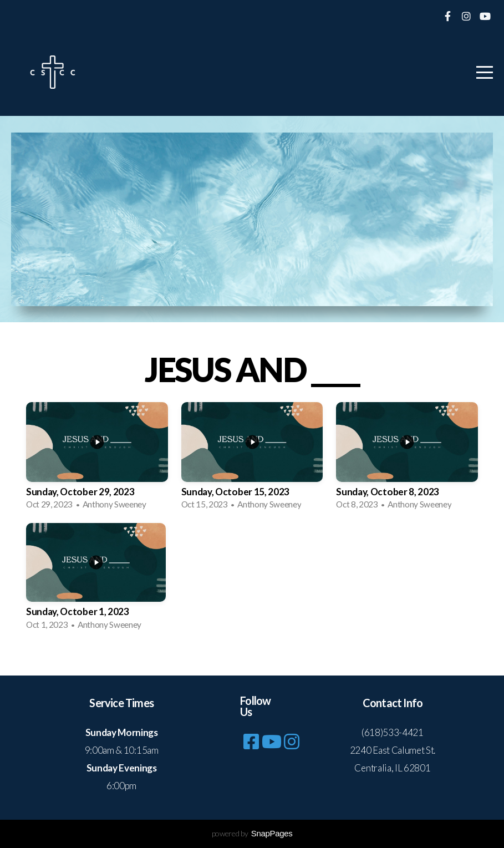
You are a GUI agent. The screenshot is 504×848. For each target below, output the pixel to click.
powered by (252, 833)
